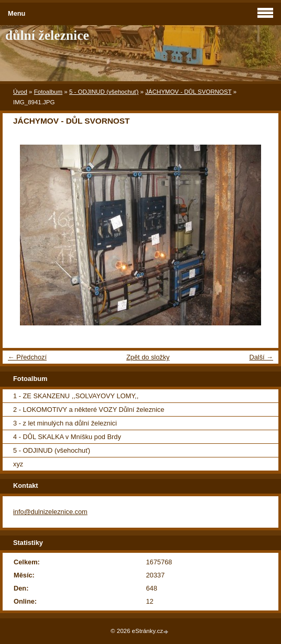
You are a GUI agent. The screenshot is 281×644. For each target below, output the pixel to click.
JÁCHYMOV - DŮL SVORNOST (188, 92)
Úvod (20, 92)
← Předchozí (27, 357)
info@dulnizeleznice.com (50, 512)
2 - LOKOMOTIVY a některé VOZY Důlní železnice (89, 410)
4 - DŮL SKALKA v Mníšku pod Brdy (67, 437)
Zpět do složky (148, 357)
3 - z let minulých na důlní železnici (65, 423)
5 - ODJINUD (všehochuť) (104, 92)
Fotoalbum (48, 92)
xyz (18, 464)
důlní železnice (47, 35)
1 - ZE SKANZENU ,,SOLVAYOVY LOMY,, (76, 396)
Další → (261, 357)
